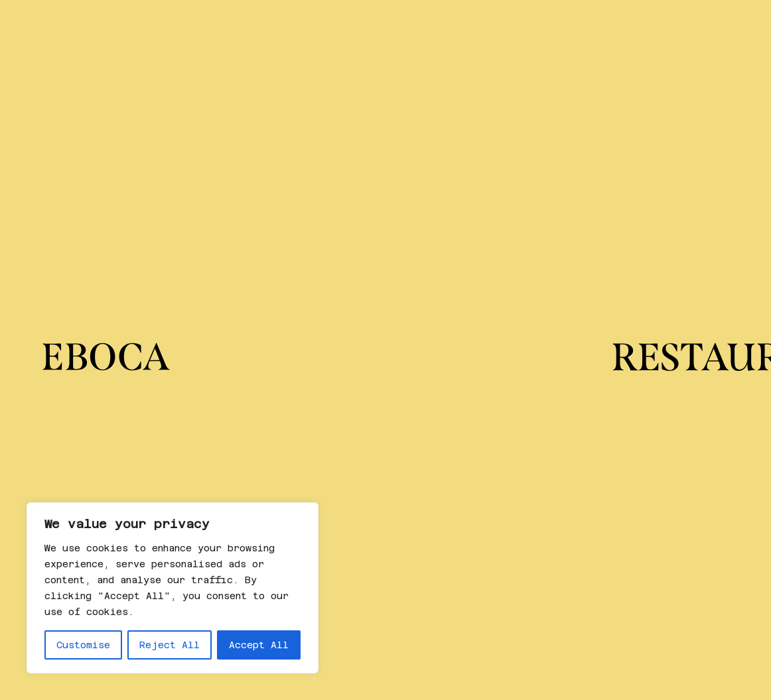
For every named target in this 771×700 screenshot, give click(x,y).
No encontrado (228, 375)
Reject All (170, 645)
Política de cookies (628, 623)
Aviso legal (602, 638)
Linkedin (381, 607)
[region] (173, 588)
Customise (83, 645)
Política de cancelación (641, 607)
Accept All (259, 645)
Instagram (385, 592)
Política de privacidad (638, 592)
